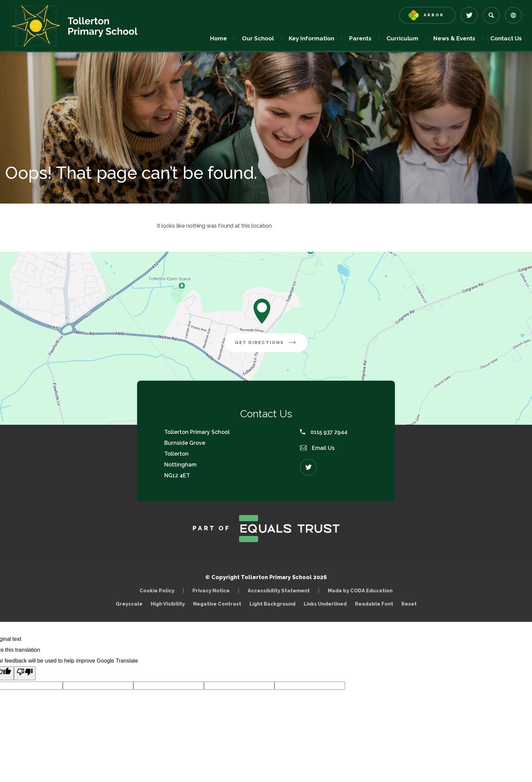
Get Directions (271, 345)
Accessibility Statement (279, 590)
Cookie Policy (157, 590)
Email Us (317, 448)
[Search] (491, 15)
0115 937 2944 (324, 432)
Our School (258, 38)
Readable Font (374, 604)
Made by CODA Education (362, 590)
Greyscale (129, 604)
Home (218, 38)
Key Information (311, 38)
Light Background (272, 604)
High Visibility (168, 604)
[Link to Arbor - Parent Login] (427, 15)
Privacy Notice (211, 590)
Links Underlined (325, 604)
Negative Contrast (217, 604)
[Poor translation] (25, 673)
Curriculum (402, 38)
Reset (409, 604)
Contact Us (506, 38)
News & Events (454, 38)
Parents (360, 38)
